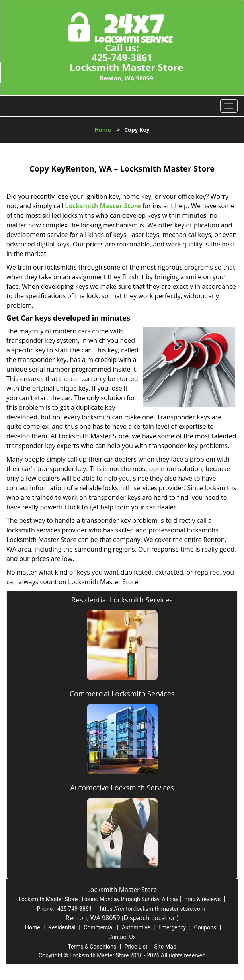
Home (102, 130)
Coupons (205, 927)
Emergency (172, 927)
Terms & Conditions (92, 947)
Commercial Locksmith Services (122, 694)
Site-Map (165, 947)
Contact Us (122, 937)
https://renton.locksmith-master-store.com (153, 909)
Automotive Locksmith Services (122, 788)
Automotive (136, 927)
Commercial (99, 927)
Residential (62, 927)
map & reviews (203, 899)
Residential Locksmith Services (122, 600)
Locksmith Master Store (103, 206)
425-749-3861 (122, 57)
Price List (136, 947)
